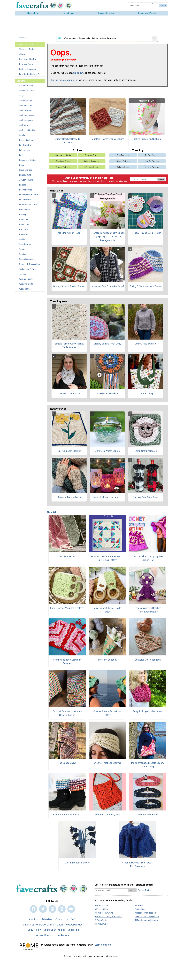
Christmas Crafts (27, 91)
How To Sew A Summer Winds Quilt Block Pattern (107, 558)
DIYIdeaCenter (101, 920)
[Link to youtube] (71, 909)
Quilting (23, 239)
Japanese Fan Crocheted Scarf (107, 286)
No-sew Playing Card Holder (146, 233)
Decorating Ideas (27, 140)
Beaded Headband (148, 815)
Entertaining (24, 150)
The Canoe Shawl (67, 763)
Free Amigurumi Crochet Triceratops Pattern (148, 610)
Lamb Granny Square (146, 451)
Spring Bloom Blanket (69, 451)
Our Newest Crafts (27, 59)
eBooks (23, 54)
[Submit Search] (163, 5)
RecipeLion (140, 909)
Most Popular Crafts (28, 205)
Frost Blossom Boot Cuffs (67, 815)
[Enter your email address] (111, 890)
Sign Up (161, 179)
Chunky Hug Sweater (146, 344)
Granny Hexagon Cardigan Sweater (67, 662)
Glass (22, 165)
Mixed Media (25, 200)
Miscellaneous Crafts (29, 195)
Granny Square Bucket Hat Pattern (107, 713)
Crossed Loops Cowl (69, 393)
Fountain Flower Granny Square (107, 139)
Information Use (120, 181)
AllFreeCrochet (101, 905)
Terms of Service (43, 935)
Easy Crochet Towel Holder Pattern (107, 610)
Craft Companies (27, 115)
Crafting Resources (28, 69)
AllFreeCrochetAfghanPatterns (108, 917)
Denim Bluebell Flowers (77, 863)
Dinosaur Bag (146, 393)
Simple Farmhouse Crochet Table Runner (69, 346)
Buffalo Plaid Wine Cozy (146, 497)
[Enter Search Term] (141, 5)
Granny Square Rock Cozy (107, 344)
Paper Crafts (25, 220)
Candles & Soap (26, 86)
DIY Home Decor (91, 167)
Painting (23, 215)
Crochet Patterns (63, 167)
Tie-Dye (23, 274)
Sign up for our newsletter (64, 80)
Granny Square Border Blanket (69, 286)
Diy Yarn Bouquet (107, 660)
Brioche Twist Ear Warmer (107, 763)
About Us (33, 919)
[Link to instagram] (62, 909)
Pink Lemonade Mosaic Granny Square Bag (148, 765)
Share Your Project (27, 49)
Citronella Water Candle (107, 451)
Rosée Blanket (67, 556)
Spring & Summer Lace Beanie (146, 286)
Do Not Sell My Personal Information (42, 925)
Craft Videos (25, 125)
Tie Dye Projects (152, 155)
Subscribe (24, 38)
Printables (24, 234)
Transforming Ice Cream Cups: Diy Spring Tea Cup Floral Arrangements (107, 237)
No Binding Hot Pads (69, 233)
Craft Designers (26, 120)
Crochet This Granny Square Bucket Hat (148, 558)
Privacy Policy (107, 181)
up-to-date (79, 73)
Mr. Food (139, 905)
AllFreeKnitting (101, 909)
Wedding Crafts (26, 284)
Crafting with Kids (27, 130)
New (51, 512)
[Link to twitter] (43, 909)
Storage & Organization (29, 264)
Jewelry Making (26, 180)
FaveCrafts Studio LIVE (30, 74)
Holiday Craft (25, 175)
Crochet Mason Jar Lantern (107, 497)
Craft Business (26, 106)
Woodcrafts (24, 289)
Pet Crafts (24, 229)
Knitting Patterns (152, 167)
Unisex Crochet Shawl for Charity (68, 141)
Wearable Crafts (26, 279)
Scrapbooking (25, 244)
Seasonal (23, 249)
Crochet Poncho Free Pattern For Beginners (138, 864)
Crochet (23, 135)
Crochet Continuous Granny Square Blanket (67, 713)
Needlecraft (24, 210)
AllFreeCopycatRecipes (145, 913)
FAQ (73, 919)
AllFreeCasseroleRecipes (146, 920)
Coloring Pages (26, 101)
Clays (22, 96)
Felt (21, 155)
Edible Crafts (25, 145)
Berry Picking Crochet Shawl (148, 711)
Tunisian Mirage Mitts (69, 497)
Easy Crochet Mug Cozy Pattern (67, 608)
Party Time (24, 224)
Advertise (47, 919)
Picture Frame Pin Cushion (147, 139)
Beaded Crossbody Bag (107, 815)
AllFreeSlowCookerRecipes (147, 917)
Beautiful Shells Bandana (148, 660)
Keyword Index (74, 925)
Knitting (23, 185)
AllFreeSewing (101, 924)
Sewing (22, 254)
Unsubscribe (63, 935)
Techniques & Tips (27, 269)
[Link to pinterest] (52, 909)
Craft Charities (26, 110)
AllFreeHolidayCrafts (104, 913)
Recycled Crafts (26, 64)
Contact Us (62, 919)
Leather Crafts (26, 190)
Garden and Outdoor (28, 160)
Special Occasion (27, 259)
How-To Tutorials (152, 161)
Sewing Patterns (123, 161)
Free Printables (123, 155)
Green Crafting (26, 170)
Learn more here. (103, 945)
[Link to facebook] (34, 909)
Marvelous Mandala (107, 393)
